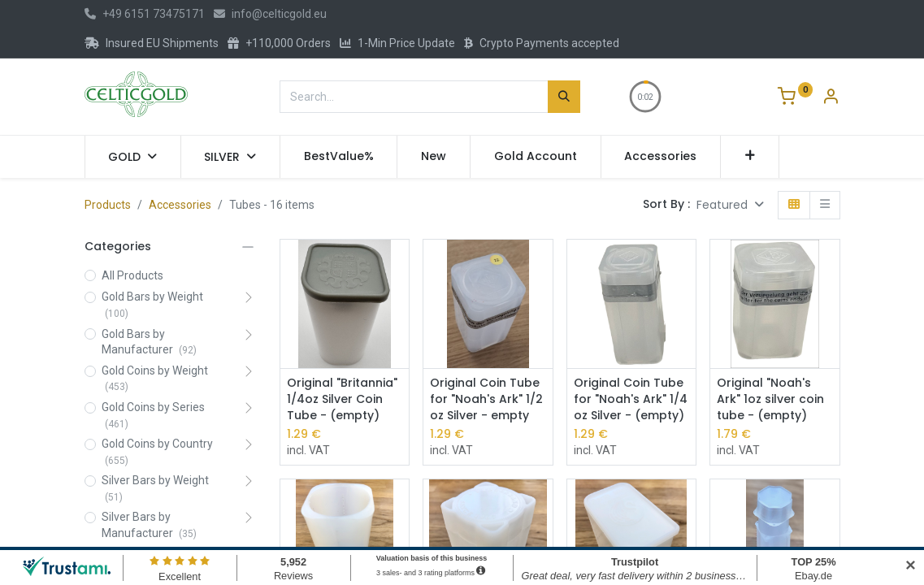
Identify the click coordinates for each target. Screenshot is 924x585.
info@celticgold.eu (270, 14)
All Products (132, 275)
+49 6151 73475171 (145, 14)
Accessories (180, 205)
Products (108, 205)
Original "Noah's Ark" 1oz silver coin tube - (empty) (770, 399)
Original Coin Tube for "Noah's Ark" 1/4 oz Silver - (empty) (631, 399)
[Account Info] (831, 98)
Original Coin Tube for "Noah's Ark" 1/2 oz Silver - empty (486, 399)
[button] (750, 157)
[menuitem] (339, 157)
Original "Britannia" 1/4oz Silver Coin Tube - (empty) (342, 399)
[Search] (564, 97)
